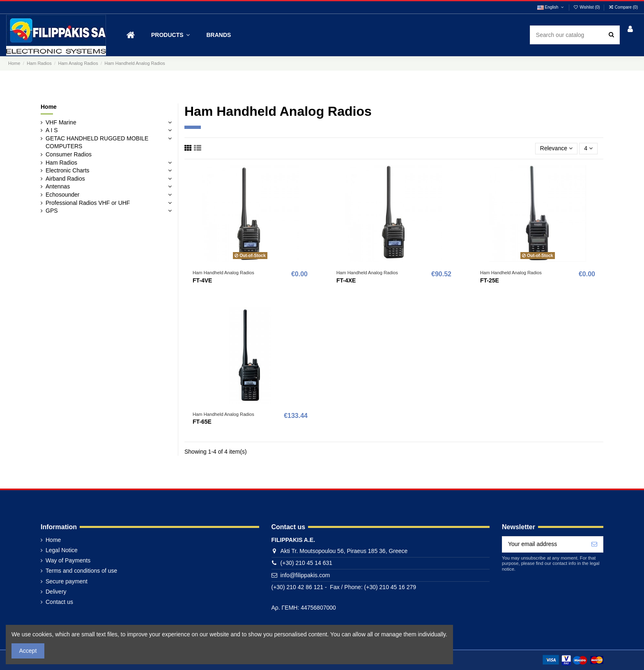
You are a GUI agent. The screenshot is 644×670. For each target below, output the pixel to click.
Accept (28, 651)
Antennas (58, 186)
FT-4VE (202, 280)
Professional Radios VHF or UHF (88, 203)
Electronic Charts (68, 170)
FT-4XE (346, 280)
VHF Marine (61, 122)
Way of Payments (68, 560)
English (551, 7)
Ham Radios (61, 163)
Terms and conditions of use (81, 571)
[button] (170, 35)
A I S (52, 130)
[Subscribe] (594, 544)
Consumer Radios (69, 154)
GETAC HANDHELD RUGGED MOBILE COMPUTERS (97, 142)
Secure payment (67, 581)
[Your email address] (544, 544)
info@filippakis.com (305, 575)
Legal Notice (62, 550)
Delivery (56, 592)
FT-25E (490, 280)
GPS (52, 211)
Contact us (59, 602)
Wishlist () (587, 7)
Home (49, 107)
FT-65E (202, 422)
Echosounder (63, 195)
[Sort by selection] (556, 149)
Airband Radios (65, 179)
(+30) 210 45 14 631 (307, 563)
